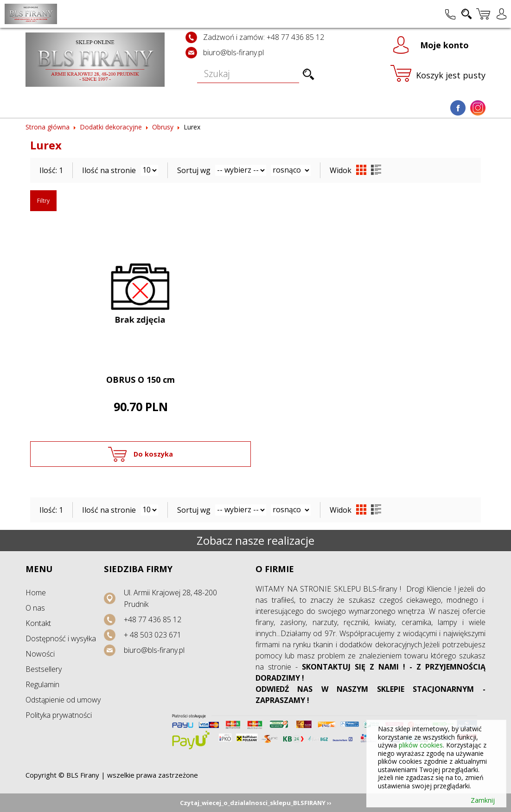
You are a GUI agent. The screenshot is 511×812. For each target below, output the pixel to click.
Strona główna (48, 127)
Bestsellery (44, 669)
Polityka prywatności (59, 715)
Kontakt (38, 623)
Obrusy (163, 127)
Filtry (43, 201)
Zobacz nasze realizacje (255, 540)
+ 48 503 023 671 (153, 635)
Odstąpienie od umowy (63, 700)
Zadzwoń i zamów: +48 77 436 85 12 (264, 37)
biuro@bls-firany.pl (233, 52)
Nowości (40, 654)
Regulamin (42, 684)
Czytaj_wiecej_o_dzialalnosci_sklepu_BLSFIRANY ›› (256, 803)
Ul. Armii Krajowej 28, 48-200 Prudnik (170, 598)
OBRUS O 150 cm (141, 380)
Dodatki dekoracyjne (111, 127)
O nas (35, 608)
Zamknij (483, 800)
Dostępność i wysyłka (61, 638)
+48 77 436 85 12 (153, 619)
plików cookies (421, 745)
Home (36, 593)
